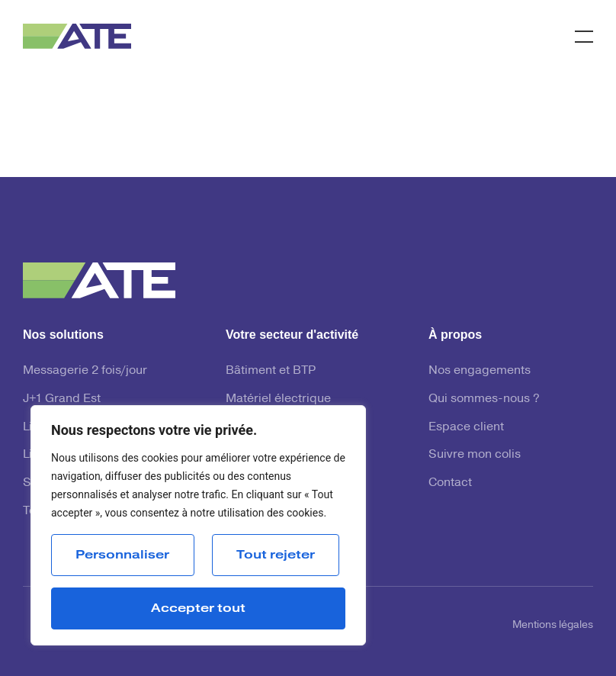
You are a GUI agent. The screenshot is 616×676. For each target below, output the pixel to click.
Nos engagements (480, 370)
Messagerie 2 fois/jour (85, 370)
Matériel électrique (278, 398)
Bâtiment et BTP (271, 370)
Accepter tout (198, 608)
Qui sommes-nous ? (484, 398)
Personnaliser (122, 555)
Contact (450, 482)
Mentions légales (553, 625)
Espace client (466, 427)
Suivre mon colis (475, 454)
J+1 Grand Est (62, 398)
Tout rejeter (276, 555)
